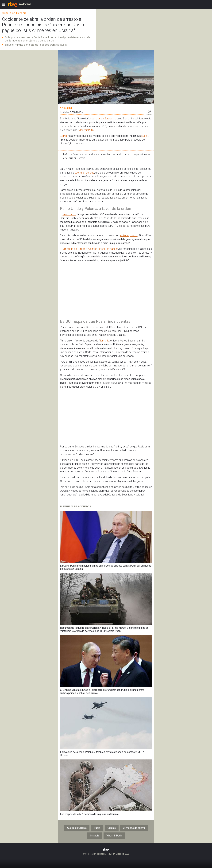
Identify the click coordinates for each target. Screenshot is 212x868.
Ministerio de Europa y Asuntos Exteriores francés (90, 249)
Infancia (95, 836)
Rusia (144, 136)
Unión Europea (106, 119)
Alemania (104, 341)
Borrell (64, 136)
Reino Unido (69, 214)
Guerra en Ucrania (77, 828)
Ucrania (112, 828)
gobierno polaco (128, 235)
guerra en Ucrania (84, 173)
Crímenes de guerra (134, 828)
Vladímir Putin (86, 130)
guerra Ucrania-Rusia (54, 45)
